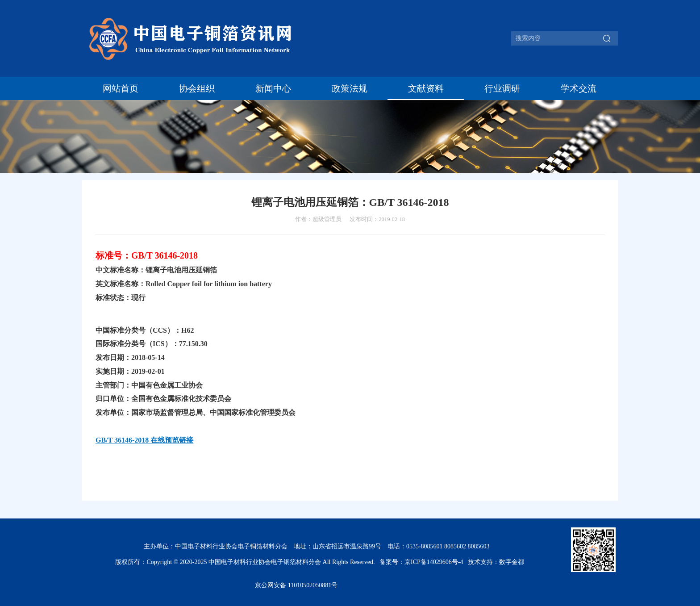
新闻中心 (273, 88)
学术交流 (579, 88)
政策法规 (350, 88)
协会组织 (197, 88)
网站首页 (121, 88)
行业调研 (502, 88)
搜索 (607, 38)
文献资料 (426, 88)
